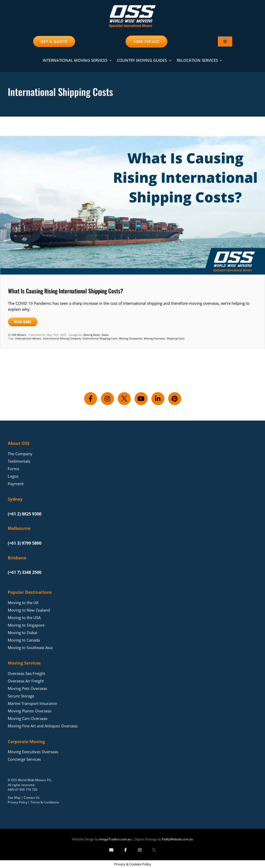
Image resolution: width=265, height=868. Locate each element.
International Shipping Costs (100, 338)
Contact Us (32, 798)
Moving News (92, 335)
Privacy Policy (17, 802)
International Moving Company (62, 338)
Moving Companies (131, 338)
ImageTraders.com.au (115, 839)
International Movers (28, 338)
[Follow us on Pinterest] (175, 399)
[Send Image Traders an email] (111, 850)
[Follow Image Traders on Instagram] (140, 850)
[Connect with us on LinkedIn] (158, 399)
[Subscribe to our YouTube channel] (141, 399)
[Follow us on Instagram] (107, 399)
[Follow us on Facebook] (91, 399)
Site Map (14, 798)
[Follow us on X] (124, 399)
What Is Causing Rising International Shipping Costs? (66, 291)
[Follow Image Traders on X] (154, 850)
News (105, 335)
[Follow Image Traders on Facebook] (126, 850)
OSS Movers (19, 335)
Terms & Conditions (45, 802)
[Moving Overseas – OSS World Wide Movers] (132, 7)
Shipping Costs (176, 338)
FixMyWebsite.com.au (177, 839)
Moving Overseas (154, 338)
